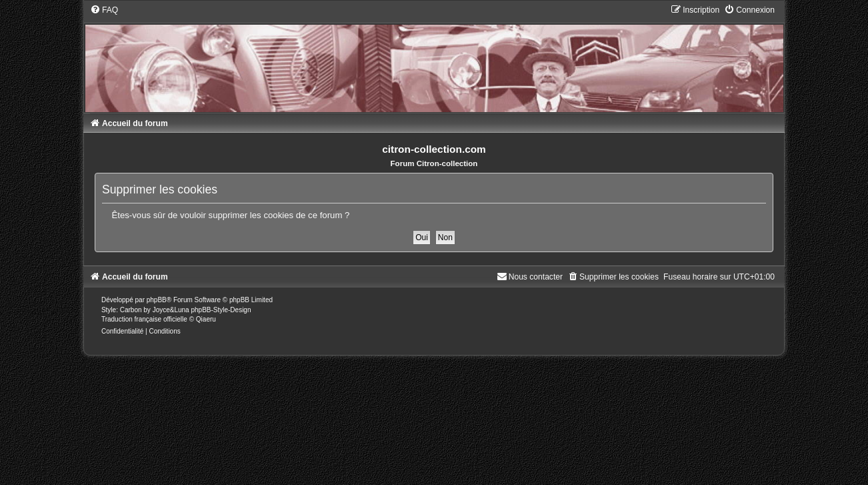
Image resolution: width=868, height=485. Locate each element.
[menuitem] (104, 10)
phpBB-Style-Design (221, 310)
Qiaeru (206, 319)
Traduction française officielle (144, 319)
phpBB (157, 300)
